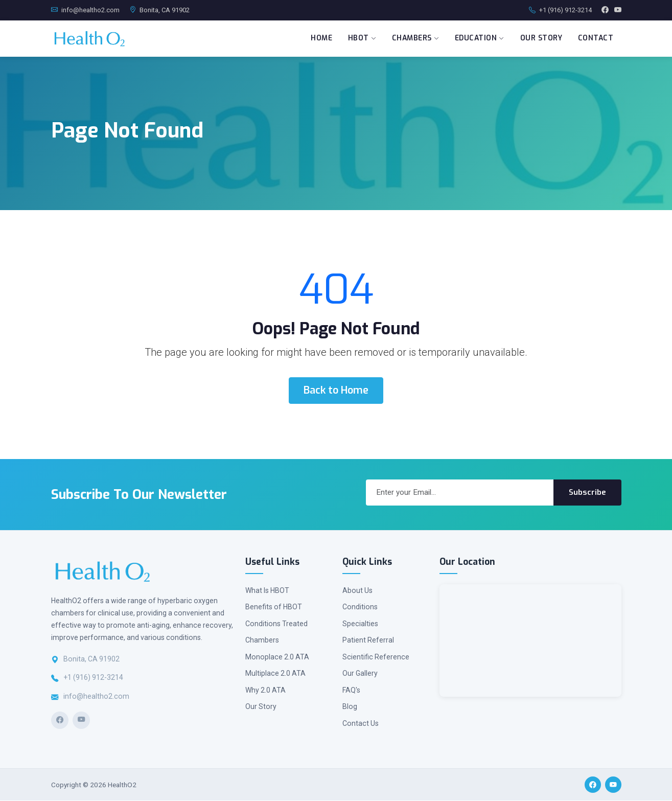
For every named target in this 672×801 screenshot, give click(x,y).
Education (477, 39)
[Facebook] (60, 721)
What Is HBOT (267, 591)
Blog (350, 707)
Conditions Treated (276, 624)
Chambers (412, 39)
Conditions (360, 607)
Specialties (360, 624)
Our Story (540, 39)
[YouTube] (81, 721)
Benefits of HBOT (274, 607)
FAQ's (351, 691)
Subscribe (587, 493)
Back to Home (336, 391)
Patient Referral (368, 640)
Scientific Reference (376, 657)
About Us (357, 591)
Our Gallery (360, 674)
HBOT (358, 39)
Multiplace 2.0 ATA (275, 674)
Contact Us (361, 724)
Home (316, 39)
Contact (595, 39)
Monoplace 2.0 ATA (277, 657)
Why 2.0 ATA (265, 691)
